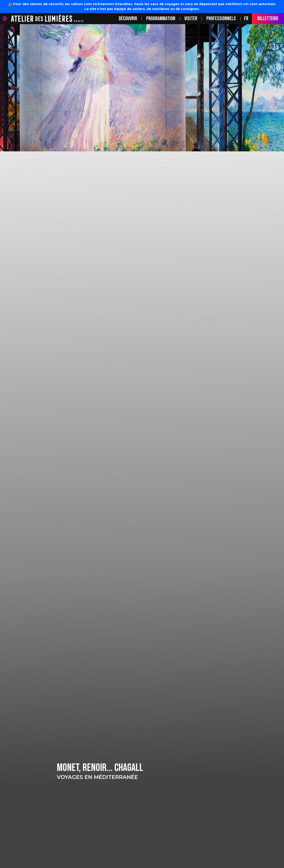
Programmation (161, 19)
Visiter (191, 19)
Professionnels (221, 19)
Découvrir (128, 19)
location (5, 19)
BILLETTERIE (268, 19)
